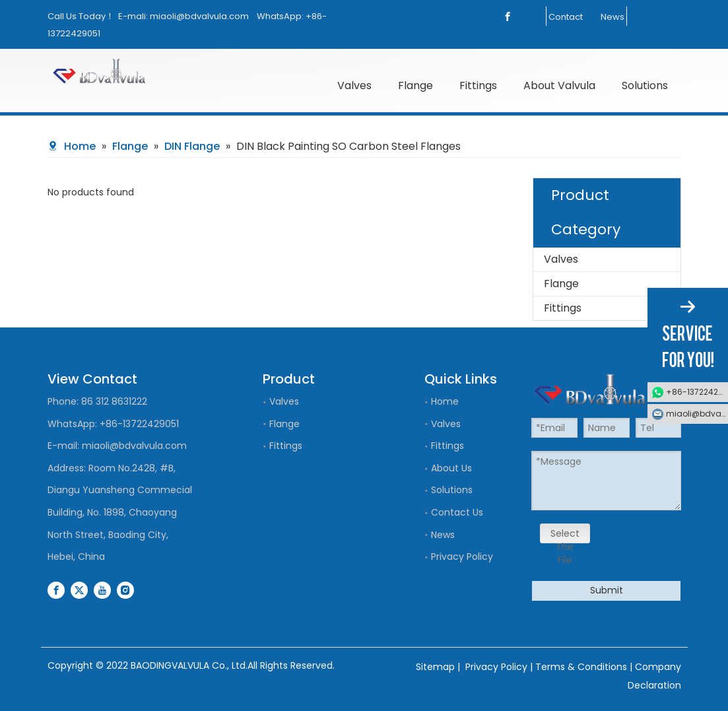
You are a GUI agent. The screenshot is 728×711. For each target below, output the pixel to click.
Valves (561, 259)
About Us (451, 468)
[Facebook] (508, 17)
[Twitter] (79, 590)
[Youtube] (102, 590)
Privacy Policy (462, 557)
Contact (566, 17)
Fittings (563, 308)
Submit (607, 590)
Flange (561, 284)
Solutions (452, 490)
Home (445, 401)
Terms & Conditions (581, 667)
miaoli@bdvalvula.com (199, 16)
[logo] (122, 71)
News (612, 17)
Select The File (565, 535)
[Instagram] (125, 590)
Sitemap (435, 667)
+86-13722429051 (139, 424)
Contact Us (457, 512)
